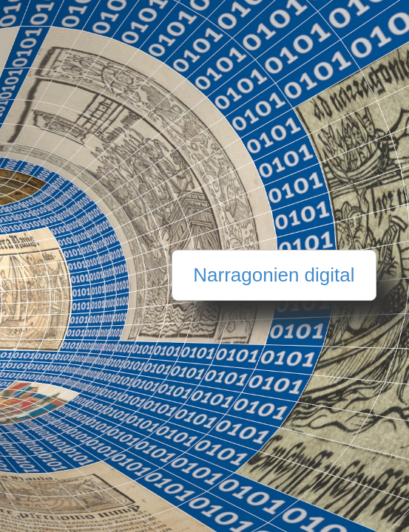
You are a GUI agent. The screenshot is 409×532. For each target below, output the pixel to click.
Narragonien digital (274, 275)
